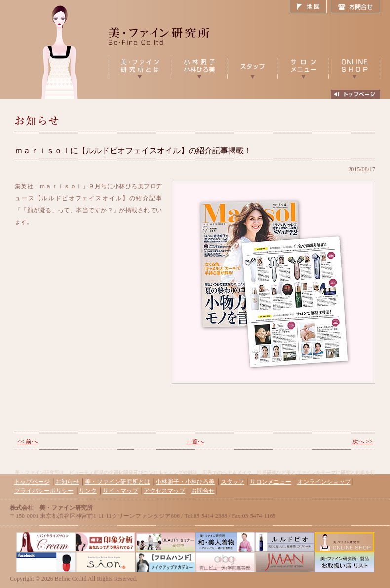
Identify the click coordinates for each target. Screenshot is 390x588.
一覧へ (195, 441)
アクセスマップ (164, 491)
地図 (310, 7)
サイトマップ (120, 491)
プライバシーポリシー (44, 491)
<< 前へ (27, 441)
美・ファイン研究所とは (117, 482)
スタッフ (233, 482)
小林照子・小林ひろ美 (185, 482)
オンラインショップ (324, 482)
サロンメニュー (271, 482)
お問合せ (355, 7)
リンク (88, 491)
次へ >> (363, 441)
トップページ (32, 482)
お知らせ (67, 482)
